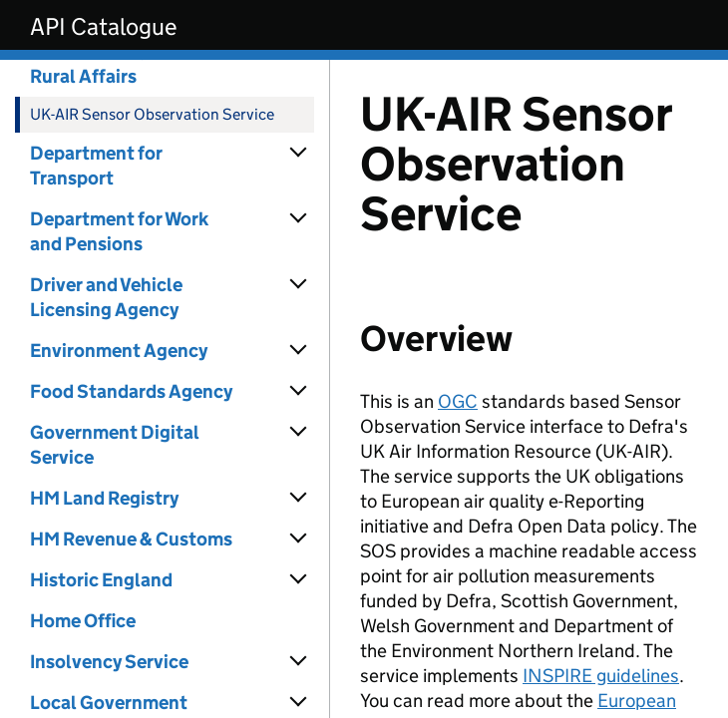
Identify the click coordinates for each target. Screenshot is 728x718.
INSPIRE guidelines (601, 676)
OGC (458, 401)
